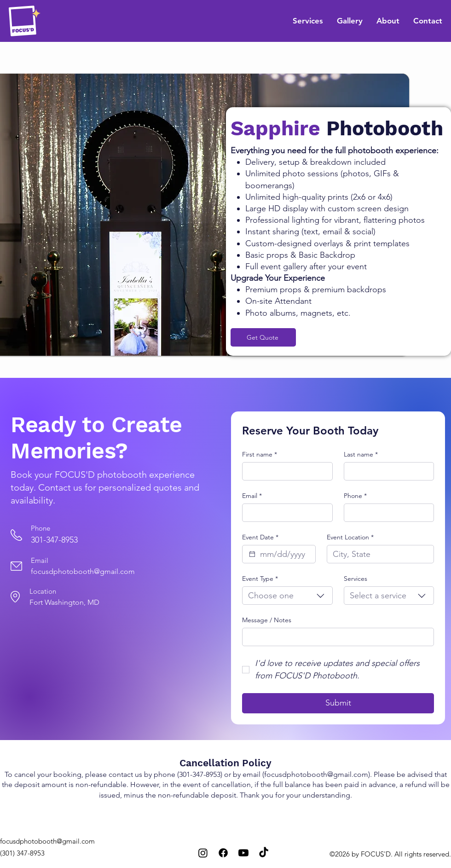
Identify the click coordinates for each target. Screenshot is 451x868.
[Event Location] (378, 554)
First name (260, 454)
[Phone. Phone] (386, 513)
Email (252, 496)
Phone (355, 496)
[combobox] (287, 596)
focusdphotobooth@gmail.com (83, 571)
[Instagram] (203, 853)
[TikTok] (264, 853)
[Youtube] (243, 853)
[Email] (285, 513)
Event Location (350, 537)
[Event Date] (252, 554)
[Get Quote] (263, 337)
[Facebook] (223, 853)
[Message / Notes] (335, 637)
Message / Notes (267, 620)
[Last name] (386, 471)
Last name (361, 454)
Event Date (260, 537)
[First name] (285, 471)
